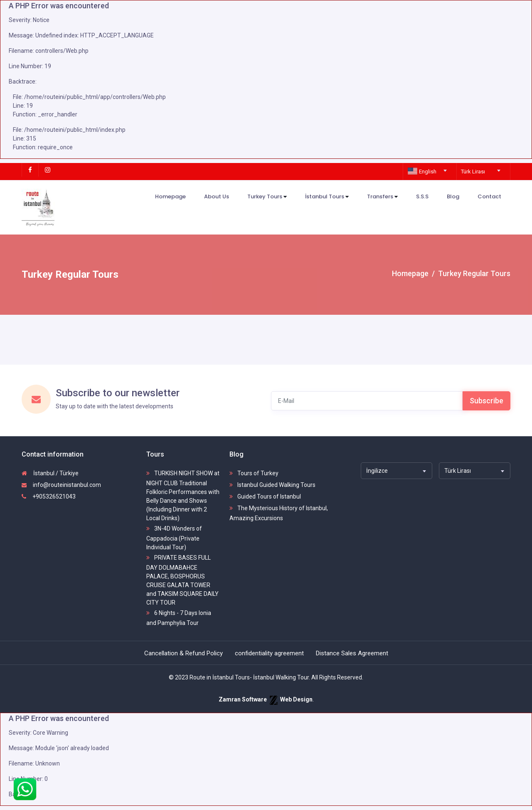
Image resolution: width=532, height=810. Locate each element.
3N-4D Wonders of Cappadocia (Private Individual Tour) (174, 538)
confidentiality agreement (269, 653)
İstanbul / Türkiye (50, 473)
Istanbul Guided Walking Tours (272, 485)
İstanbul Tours (327, 197)
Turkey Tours (267, 197)
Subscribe (486, 401)
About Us (217, 196)
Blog (453, 196)
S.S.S (422, 196)
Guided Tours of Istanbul (265, 496)
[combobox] (428, 168)
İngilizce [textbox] (377, 471)
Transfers (382, 197)
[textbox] (428, 172)
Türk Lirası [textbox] (473, 172)
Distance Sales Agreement (352, 653)
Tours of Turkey (254, 473)
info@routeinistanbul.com (61, 485)
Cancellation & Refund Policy (183, 653)
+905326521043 (49, 496)
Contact (489, 196)
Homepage (170, 196)
